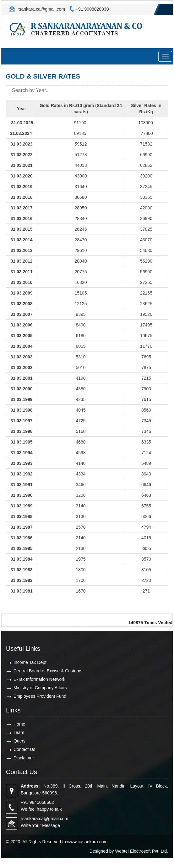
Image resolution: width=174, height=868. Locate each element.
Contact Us (24, 749)
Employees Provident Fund (40, 696)
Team (19, 732)
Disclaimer (24, 758)
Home (19, 724)
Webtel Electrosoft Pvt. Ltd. (141, 851)
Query (19, 741)
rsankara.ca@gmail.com (41, 9)
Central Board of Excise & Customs (48, 671)
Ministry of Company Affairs (40, 688)
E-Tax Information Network (39, 679)
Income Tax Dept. (31, 662)
